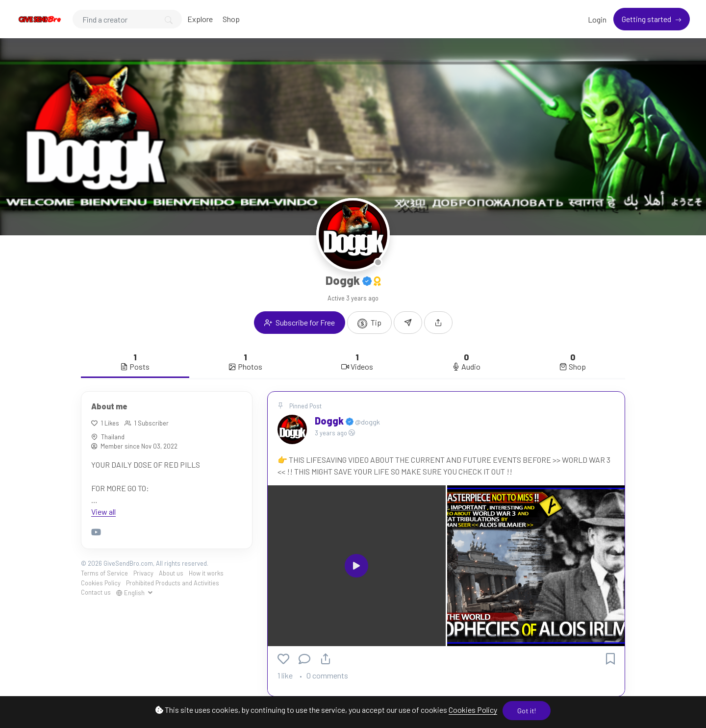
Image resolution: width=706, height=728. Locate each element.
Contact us (96, 592)
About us (171, 573)
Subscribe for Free (300, 322)
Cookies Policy (473, 710)
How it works (206, 573)
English (131, 593)
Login (597, 19)
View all (103, 512)
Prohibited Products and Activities (173, 583)
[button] (438, 323)
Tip (369, 323)
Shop (231, 19)
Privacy (143, 573)
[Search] (127, 19)
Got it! (527, 711)
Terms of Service (104, 573)
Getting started (647, 19)
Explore (200, 19)
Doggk (330, 421)
